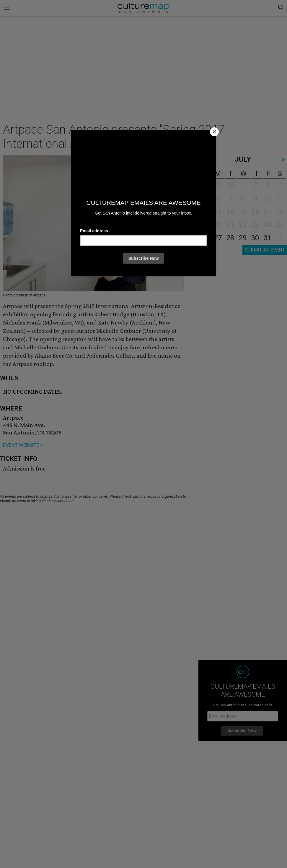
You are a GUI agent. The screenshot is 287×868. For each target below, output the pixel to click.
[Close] (214, 132)
